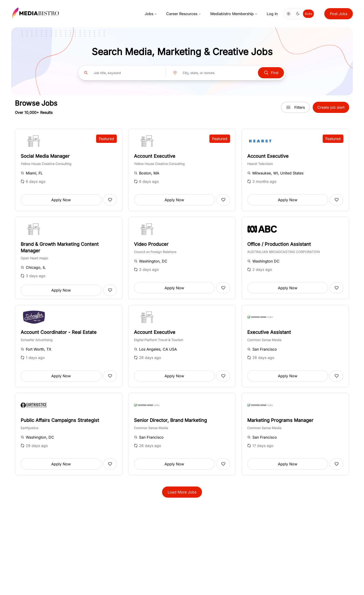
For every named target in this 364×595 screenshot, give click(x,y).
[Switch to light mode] (289, 14)
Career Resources (184, 14)
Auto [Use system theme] (308, 14)
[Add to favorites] (110, 200)
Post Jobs (339, 14)
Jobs (151, 14)
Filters (295, 107)
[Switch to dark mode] (298, 14)
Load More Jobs (182, 492)
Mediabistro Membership (234, 14)
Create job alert (331, 107)
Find (271, 73)
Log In (272, 14)
